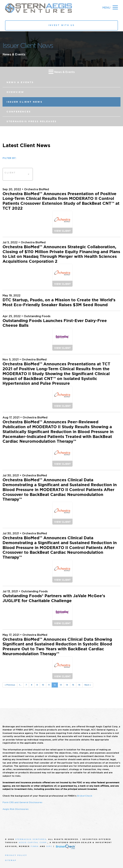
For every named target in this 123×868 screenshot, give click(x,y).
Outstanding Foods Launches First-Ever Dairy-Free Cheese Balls (55, 323)
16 (79, 685)
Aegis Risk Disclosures (16, 809)
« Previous (10, 685)
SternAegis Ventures (31, 839)
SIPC (49, 846)
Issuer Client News (25, 102)
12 (55, 685)
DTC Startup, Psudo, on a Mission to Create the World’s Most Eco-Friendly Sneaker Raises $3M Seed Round (59, 302)
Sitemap (11, 860)
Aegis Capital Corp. (33, 842)
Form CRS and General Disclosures (22, 802)
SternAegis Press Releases (32, 121)
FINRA (35, 846)
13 (61, 685)
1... (20, 685)
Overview (15, 92)
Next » (88, 685)
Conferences (19, 112)
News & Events (62, 72)
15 (73, 685)
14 (67, 685)
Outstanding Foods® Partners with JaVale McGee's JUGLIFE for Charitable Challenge (54, 598)
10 (43, 685)
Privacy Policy (16, 855)
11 (49, 685)
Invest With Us (61, 25)
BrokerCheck (85, 796)
